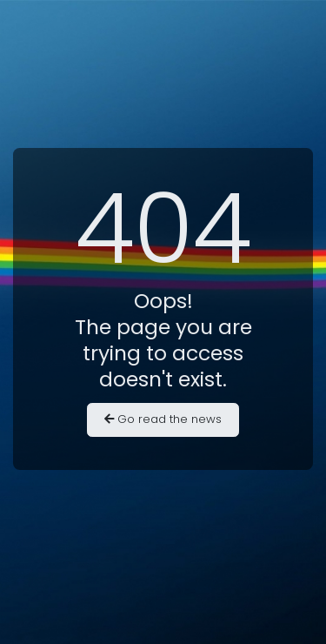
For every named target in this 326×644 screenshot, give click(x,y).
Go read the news (163, 419)
